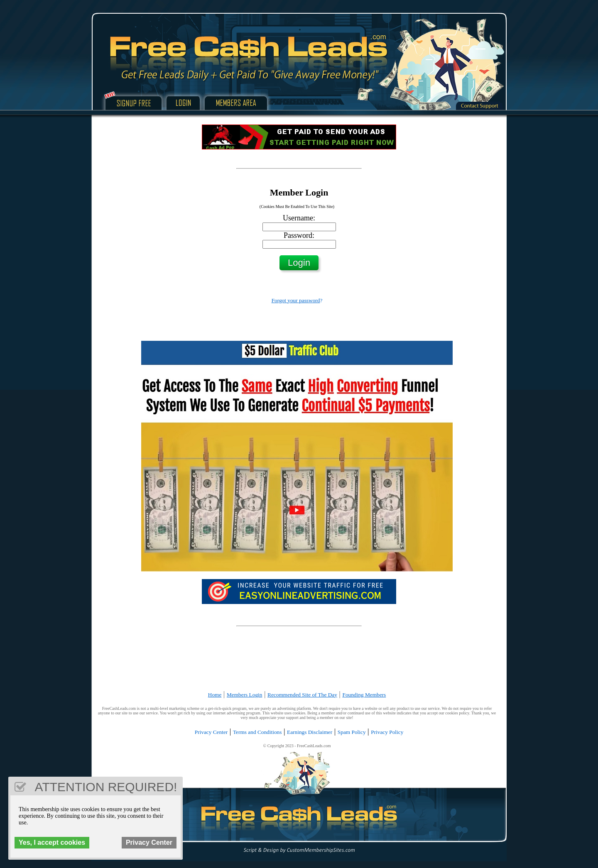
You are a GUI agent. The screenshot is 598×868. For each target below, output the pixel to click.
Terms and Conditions (257, 732)
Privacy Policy (387, 732)
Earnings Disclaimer (310, 732)
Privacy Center (211, 732)
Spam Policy (352, 732)
